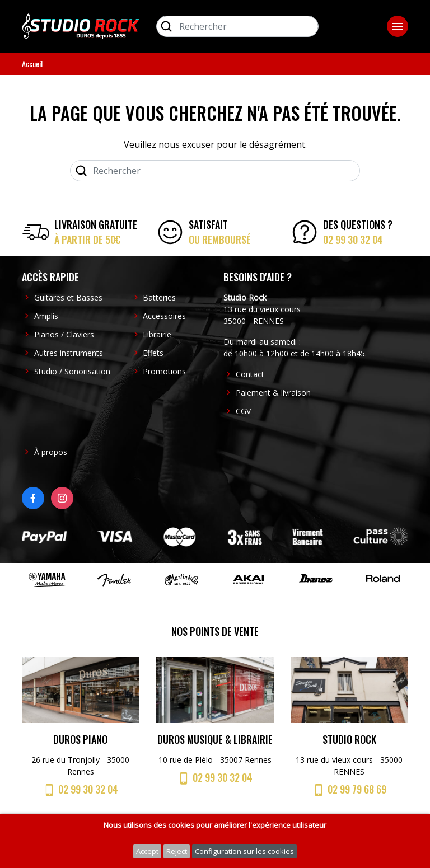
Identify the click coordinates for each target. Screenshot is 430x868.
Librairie (157, 334)
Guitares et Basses (68, 297)
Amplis (46, 316)
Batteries (159, 297)
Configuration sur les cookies (244, 851)
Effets (153, 353)
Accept (147, 851)
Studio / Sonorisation (72, 371)
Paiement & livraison (273, 393)
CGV (243, 411)
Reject (177, 851)
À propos (51, 452)
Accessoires (164, 316)
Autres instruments (69, 353)
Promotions (164, 371)
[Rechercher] (237, 26)
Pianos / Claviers (64, 334)
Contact (250, 374)
